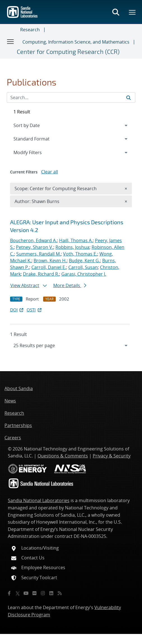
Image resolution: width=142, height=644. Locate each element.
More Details (70, 285)
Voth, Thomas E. (80, 254)
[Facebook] (9, 593)
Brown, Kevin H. (50, 261)
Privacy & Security (112, 456)
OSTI (34, 310)
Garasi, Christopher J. (84, 274)
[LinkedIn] (51, 593)
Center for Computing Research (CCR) (68, 51)
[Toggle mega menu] (132, 12)
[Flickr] (34, 593)
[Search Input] (71, 97)
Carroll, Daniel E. (49, 267)
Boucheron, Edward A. (33, 240)
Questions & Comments (63, 456)
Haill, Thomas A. (76, 240)
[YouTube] (26, 593)
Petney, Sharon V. (35, 247)
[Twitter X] (18, 593)
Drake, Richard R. (41, 274)
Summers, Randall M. (39, 254)
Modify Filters (35, 152)
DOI (17, 310)
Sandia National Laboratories (39, 500)
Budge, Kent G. (84, 261)
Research (30, 30)
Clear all (50, 172)
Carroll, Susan (83, 267)
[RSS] (60, 593)
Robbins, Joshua (72, 247)
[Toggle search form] (116, 12)
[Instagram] (43, 593)
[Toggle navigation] (11, 41)
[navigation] (71, 345)
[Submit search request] (129, 97)
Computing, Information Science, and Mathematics (76, 42)
